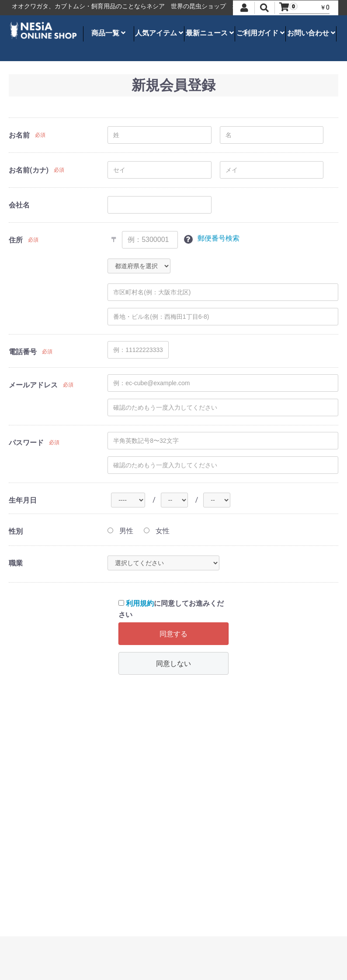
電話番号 (23, 352)
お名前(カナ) (29, 170)
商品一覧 (108, 33)
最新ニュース (210, 33)
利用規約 (140, 603)
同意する (173, 634)
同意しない (173, 664)
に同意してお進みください (171, 609)
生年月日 (23, 500)
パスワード (26, 443)
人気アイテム (159, 33)
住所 (16, 240)
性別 (16, 531)
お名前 (19, 135)
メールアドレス (33, 385)
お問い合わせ (311, 33)
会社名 (19, 205)
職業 (16, 563)
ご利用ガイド (260, 33)
